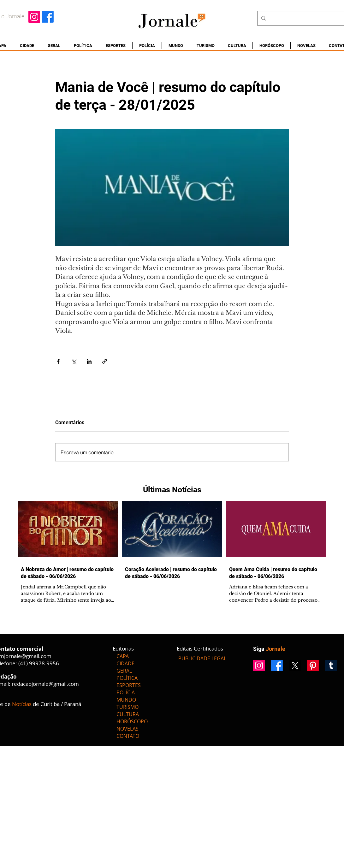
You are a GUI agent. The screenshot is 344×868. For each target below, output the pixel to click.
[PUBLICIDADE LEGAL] (202, 658)
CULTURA (128, 714)
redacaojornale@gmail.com (45, 684)
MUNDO (126, 700)
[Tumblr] (331, 665)
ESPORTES (129, 685)
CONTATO (128, 736)
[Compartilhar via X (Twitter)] (74, 361)
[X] (295, 665)
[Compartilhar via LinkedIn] (89, 361)
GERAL (124, 671)
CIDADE (125, 663)
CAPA (123, 656)
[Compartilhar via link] (105, 361)
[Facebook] (48, 17)
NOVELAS (128, 729)
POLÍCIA (126, 692)
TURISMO (128, 707)
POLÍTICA (127, 678)
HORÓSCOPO (132, 721)
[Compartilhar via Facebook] (58, 361)
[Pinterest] (313, 665)
